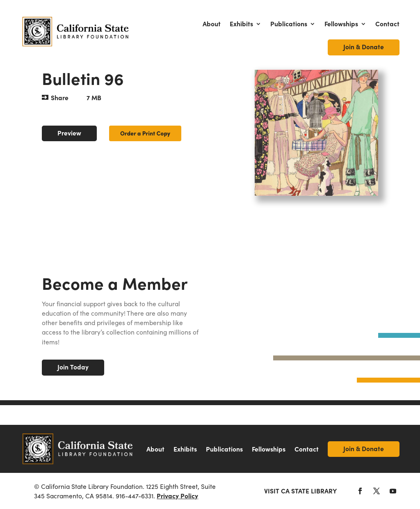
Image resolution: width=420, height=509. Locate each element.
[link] (76, 32)
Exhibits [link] (241, 24)
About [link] (212, 24)
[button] (360, 491)
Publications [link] (289, 24)
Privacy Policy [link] (177, 496)
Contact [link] (387, 24)
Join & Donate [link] (364, 47)
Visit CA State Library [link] (300, 491)
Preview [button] (69, 133)
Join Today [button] (73, 367)
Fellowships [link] (341, 24)
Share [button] (60, 97)
